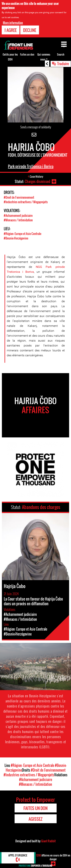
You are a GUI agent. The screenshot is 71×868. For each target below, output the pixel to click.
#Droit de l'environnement (19, 197)
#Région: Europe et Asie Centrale (23, 234)
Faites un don (27, 54)
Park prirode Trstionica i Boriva (31, 166)
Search (61, 54)
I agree (11, 30)
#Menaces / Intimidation (18, 220)
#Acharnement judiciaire (18, 215)
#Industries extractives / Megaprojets (26, 202)
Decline (30, 30)
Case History (36, 176)
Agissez (35, 819)
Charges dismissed (37, 181)
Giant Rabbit (48, 841)
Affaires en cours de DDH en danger (53, 857)
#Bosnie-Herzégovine (16, 238)
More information (13, 23)
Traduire (63, 64)
